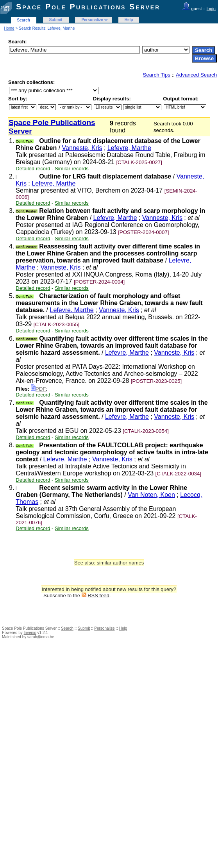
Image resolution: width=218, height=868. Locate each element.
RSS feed (98, 596)
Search (24, 20)
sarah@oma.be (41, 637)
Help (129, 20)
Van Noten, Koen (151, 495)
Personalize (92, 20)
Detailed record (33, 169)
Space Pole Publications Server (88, 7)
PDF (38, 389)
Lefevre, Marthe (129, 148)
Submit (56, 20)
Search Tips (156, 75)
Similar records (72, 169)
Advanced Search (196, 75)
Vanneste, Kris (82, 148)
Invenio (30, 633)
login (211, 9)
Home (9, 28)
